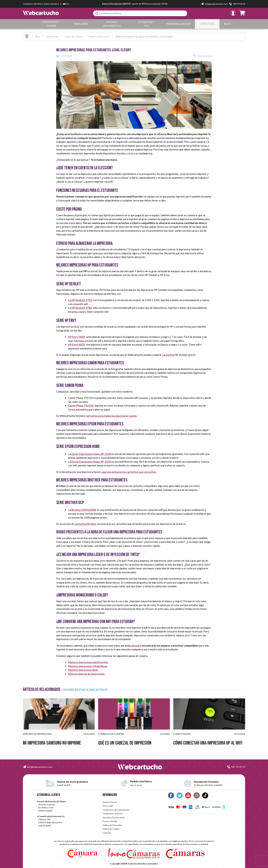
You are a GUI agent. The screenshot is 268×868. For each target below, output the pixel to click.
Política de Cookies (111, 829)
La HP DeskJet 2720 (80, 300)
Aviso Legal (108, 806)
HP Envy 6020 (76, 344)
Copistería (207, 24)
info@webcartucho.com (39, 767)
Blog (227, 24)
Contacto (107, 833)
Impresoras (52, 37)
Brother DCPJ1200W (84, 510)
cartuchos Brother (86, 524)
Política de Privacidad (112, 825)
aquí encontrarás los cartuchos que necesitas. (129, 472)
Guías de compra (73, 37)
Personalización (179, 24)
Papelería (81, 24)
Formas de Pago (110, 821)
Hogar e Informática (112, 24)
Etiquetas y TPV (147, 24)
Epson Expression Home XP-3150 (91, 462)
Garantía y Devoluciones (114, 817)
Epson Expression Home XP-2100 (91, 454)
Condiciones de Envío (112, 814)
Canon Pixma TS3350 (81, 406)
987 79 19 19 (238, 767)
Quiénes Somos (110, 802)
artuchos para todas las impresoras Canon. (112, 416)
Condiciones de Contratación (116, 810)
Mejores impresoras (99, 37)
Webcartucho (133, 646)
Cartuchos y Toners (51, 24)
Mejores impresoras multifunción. (88, 662)
